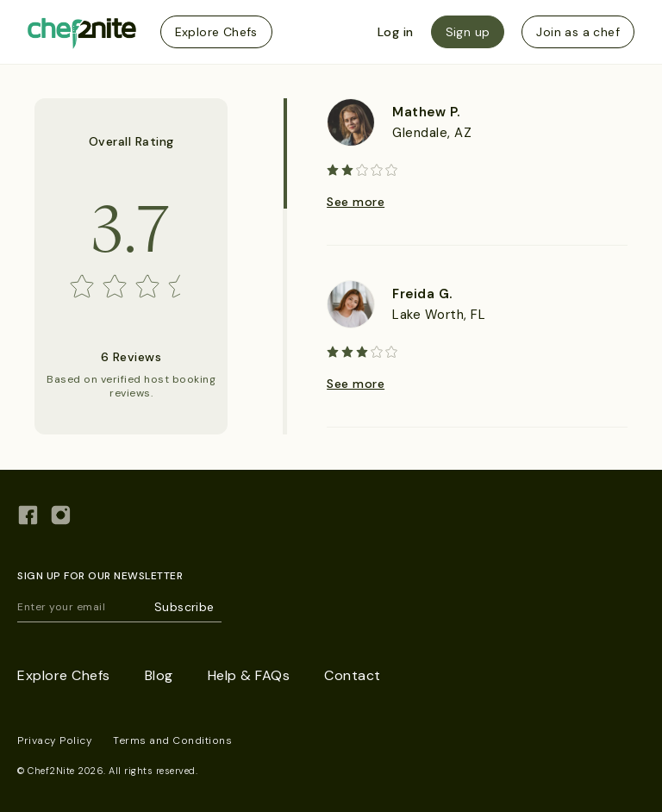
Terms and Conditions (172, 740)
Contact (353, 675)
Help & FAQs (249, 675)
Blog (159, 675)
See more (356, 202)
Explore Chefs (216, 32)
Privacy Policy (55, 740)
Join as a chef (578, 32)
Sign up (468, 32)
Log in (396, 32)
